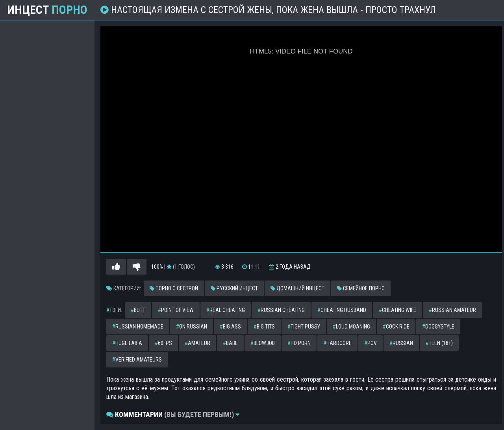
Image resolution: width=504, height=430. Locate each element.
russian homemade (138, 327)
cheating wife (397, 310)
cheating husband (342, 310)
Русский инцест (234, 288)
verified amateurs (137, 360)
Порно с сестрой (174, 288)
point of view (176, 310)
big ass (230, 327)
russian (401, 343)
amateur (197, 343)
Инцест (47, 10)
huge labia (127, 343)
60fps (163, 343)
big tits (264, 327)
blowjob (263, 343)
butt (138, 310)
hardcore (337, 343)
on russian (192, 327)
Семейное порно (361, 288)
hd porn (299, 343)
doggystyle (438, 327)
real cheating (226, 310)
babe (230, 343)
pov (371, 343)
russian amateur (452, 310)
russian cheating (281, 310)
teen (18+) (439, 343)
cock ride (396, 327)
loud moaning (351, 327)
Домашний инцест (297, 288)
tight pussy (304, 327)
